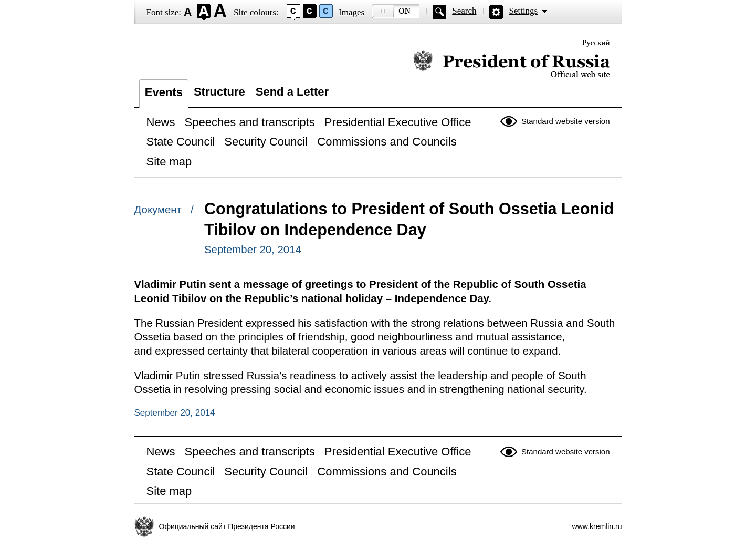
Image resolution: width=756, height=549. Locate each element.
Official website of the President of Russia (512, 64)
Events (164, 92)
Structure (219, 92)
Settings (523, 11)
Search (464, 11)
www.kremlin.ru (597, 526)
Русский (596, 43)
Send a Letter (292, 92)
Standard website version (565, 121)
